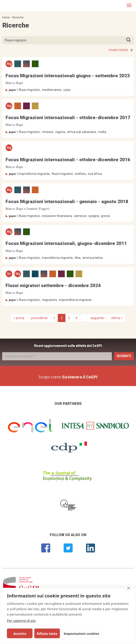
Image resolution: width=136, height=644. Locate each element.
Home (6, 17)
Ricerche (18, 17)
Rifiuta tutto (47, 633)
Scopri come (68, 377)
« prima (19, 318)
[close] (128, 588)
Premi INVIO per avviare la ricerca (130, 40)
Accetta (20, 633)
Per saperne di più (21, 620)
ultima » (117, 318)
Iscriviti (124, 356)
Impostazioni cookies (81, 633)
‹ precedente (39, 318)
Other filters (118, 50)
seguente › (98, 318)
